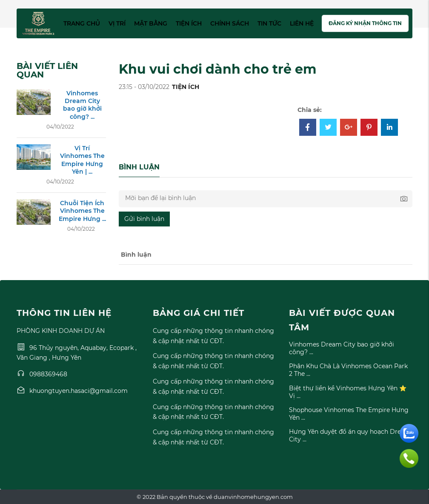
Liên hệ (302, 23)
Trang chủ (82, 23)
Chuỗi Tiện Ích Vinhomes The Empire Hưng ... (82, 211)
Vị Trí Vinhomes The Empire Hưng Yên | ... (82, 160)
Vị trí (117, 23)
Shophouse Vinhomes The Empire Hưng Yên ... (349, 414)
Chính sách (230, 23)
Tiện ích (189, 23)
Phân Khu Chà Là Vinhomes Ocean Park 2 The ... (348, 370)
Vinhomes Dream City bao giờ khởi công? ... (82, 105)
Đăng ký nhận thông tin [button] (365, 23)
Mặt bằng (151, 23)
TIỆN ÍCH (186, 87)
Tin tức (269, 23)
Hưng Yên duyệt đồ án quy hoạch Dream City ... (350, 435)
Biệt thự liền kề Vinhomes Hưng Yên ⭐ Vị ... (348, 392)
